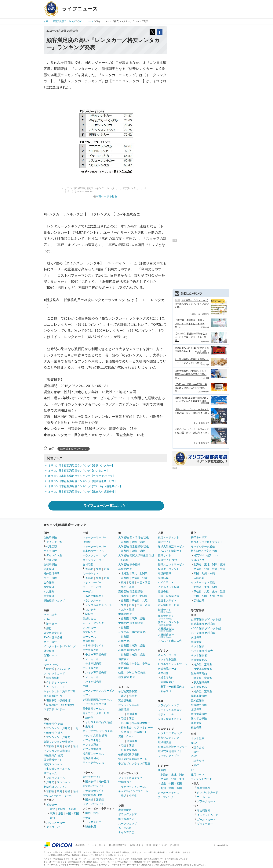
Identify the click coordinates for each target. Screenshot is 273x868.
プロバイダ (198, 560)
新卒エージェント (169, 623)
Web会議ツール (167, 669)
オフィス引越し (92, 740)
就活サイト (165, 542)
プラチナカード (206, 801)
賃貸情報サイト (53, 760)
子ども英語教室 (128, 691)
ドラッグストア (128, 814)
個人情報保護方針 (118, 845)
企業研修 (163, 673)
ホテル (87, 818)
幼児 (124, 696)
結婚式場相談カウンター (173, 747)
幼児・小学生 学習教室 (132, 673)
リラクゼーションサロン (133, 787)
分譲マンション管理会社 (58, 742)
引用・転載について (157, 845)
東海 (60, 746)
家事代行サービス (93, 551)
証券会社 (52, 624)
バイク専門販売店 (96, 673)
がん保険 (49, 592)
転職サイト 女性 (168, 560)
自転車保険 (50, 564)
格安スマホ (213, 555)
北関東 (62, 809)
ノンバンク (64, 669)
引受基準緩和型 (203, 669)
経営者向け (167, 678)
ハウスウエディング (170, 733)
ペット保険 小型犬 (202, 651)
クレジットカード (54, 673)
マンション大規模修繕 (57, 751)
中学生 (136, 663)
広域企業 (199, 578)
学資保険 (49, 596)
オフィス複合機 (92, 749)
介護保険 (196, 709)
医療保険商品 (199, 660)
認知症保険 (198, 700)
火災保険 (49, 569)
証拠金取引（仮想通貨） (61, 705)
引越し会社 (89, 618)
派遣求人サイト (167, 600)
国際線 (100, 799)
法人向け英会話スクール (133, 759)
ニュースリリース (96, 845)
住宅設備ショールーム (57, 769)
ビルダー (52, 805)
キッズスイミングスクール (133, 791)
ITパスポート (139, 732)
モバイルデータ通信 (203, 546)
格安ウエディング (169, 738)
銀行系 (50, 669)
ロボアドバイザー (54, 709)
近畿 (67, 746)
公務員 (125, 732)
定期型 (208, 664)
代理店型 (52, 546)
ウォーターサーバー (95, 537)
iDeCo (195, 756)
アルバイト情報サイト (171, 551)
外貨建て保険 (199, 705)
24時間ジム (125, 782)
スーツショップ (128, 824)
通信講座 (124, 709)
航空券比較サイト (93, 786)
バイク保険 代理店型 (203, 633)
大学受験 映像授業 (129, 564)
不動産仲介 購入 (53, 733)
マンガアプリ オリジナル (98, 731)
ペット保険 (50, 578)
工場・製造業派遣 (169, 596)
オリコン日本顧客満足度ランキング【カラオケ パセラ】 (82, 476)
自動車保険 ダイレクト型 (206, 619)
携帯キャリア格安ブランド (207, 542)
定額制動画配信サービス (97, 700)
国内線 (89, 799)
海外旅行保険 (52, 573)
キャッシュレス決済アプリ (60, 691)
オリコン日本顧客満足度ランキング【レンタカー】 (78, 471)
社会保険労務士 (141, 723)
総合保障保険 (199, 714)
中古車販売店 (91, 650)
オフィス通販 (91, 745)
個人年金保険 (199, 718)
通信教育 (124, 659)
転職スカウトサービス (171, 564)
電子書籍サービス (93, 709)
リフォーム (50, 773)
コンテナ (91, 610)
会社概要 (80, 845)
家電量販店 (125, 810)
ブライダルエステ (169, 705)
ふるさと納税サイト (95, 596)
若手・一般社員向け (173, 687)
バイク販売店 (91, 668)
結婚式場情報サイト (170, 751)
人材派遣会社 (166, 636)
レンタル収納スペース (99, 605)
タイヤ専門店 (126, 832)
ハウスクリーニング (95, 555)
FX (45, 660)
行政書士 (126, 727)
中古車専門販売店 (96, 655)
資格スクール (126, 736)
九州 (75, 746)
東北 (52, 809)
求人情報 (174, 845)
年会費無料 (53, 678)
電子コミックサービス (96, 713)
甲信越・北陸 (140, 578)
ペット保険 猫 (199, 655)
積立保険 (196, 727)
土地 (75, 728)
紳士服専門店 (126, 819)
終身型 (198, 664)
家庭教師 (124, 668)
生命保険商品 (199, 673)
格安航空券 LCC (92, 795)
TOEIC (125, 723)
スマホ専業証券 (53, 633)
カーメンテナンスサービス (99, 691)
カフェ (87, 695)
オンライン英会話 (129, 705)
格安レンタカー (92, 632)
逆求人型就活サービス (171, 546)
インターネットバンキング (60, 646)
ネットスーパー (92, 582)
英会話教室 (125, 700)
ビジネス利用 (93, 822)
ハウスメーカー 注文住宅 (58, 796)
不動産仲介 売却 (53, 724)
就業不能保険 (199, 696)
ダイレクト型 (54, 542)
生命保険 (49, 582)
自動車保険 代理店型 (203, 624)
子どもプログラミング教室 (134, 763)
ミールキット (91, 573)
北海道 (125, 573)
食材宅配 (88, 564)
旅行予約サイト (92, 777)
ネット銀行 (50, 642)
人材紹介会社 (166, 630)
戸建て (66, 728)
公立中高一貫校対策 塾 (132, 632)
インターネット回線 (203, 582)
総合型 (89, 718)
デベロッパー (54, 827)
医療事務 (132, 714)
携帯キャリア (199, 537)
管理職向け (167, 682)
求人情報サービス (169, 605)
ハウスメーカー (56, 823)
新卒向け (166, 691)
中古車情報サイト (93, 646)
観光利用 (91, 827)
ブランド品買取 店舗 (95, 736)
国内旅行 (91, 781)
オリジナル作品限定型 (99, 722)
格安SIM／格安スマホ (204, 551)
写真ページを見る (107, 196)
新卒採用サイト (167, 617)
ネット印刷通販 (167, 660)
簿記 (132, 718)
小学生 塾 (124, 641)
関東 (182, 775)
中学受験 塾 (125, 614)
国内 (88, 813)
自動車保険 (50, 537)
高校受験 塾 (125, 569)
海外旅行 (104, 781)
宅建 (124, 718)
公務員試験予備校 (129, 754)
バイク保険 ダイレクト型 (206, 628)
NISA (47, 619)
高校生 (125, 663)
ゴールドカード (56, 687)
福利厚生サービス (93, 754)
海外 (96, 813)
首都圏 (50, 746)
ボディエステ (166, 714)
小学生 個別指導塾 (129, 650)
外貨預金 (49, 651)
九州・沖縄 (128, 587)
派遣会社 (163, 592)
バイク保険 (50, 551)
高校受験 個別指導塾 (131, 592)
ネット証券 (50, 615)
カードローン (52, 664)
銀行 (49, 628)
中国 (223, 569)
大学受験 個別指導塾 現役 (134, 546)
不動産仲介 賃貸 (53, 755)
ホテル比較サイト (93, 791)
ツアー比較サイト (93, 804)
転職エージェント (169, 569)
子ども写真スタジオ (95, 704)
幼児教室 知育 (127, 677)
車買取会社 (89, 641)
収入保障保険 (202, 682)
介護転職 (163, 578)
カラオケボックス (169, 793)
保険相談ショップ (54, 600)
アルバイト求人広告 (170, 641)
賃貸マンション (53, 764)
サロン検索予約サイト (171, 719)
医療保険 (49, 587)
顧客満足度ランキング (74, 449)
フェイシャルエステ (170, 710)
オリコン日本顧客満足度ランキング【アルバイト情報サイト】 (85, 486)
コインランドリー (93, 560)
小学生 (146, 663)
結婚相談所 (165, 742)
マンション (53, 728)
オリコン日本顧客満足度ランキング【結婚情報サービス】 (82, 481)
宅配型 (89, 614)
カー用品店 (125, 828)
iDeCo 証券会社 (53, 637)
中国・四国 (72, 813)
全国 (179, 788)
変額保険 (196, 723)
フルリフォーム (56, 778)
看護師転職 (165, 573)
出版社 (89, 727)
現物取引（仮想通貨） (60, 700)
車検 (85, 686)
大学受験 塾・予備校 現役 (134, 537)
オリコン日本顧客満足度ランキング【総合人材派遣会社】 (82, 492)
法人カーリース (167, 655)
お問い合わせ (136, 845)
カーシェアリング (93, 623)
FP (123, 714)
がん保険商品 (199, 687)
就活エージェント (169, 537)
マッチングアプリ (169, 756)
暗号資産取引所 (53, 696)
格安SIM (199, 555)
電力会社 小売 (91, 758)
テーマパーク (166, 797)
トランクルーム (92, 600)
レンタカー (89, 628)
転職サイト (165, 555)
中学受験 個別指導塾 (131, 623)
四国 (196, 573)
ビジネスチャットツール (173, 664)
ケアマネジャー (144, 727)
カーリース (89, 637)
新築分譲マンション (56, 787)
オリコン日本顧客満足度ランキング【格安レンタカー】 (81, 465)
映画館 (162, 770)
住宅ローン (50, 655)
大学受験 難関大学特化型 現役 (136, 555)
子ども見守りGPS (93, 763)
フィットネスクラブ (130, 778)
